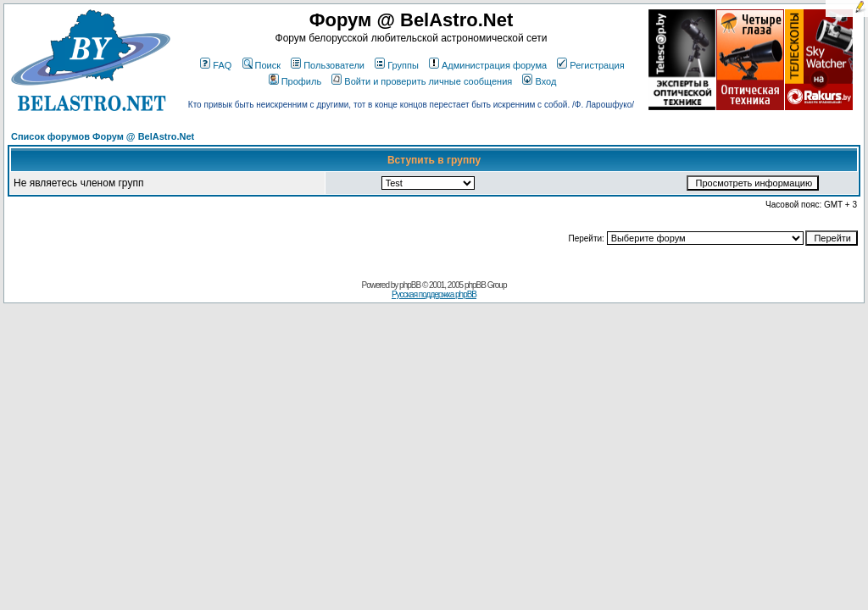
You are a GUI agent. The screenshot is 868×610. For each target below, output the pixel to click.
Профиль (295, 81)
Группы (397, 65)
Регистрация (590, 65)
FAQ (216, 65)
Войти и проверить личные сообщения (422, 81)
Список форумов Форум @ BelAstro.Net (103, 136)
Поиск (262, 65)
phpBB (410, 285)
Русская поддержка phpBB (434, 294)
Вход (539, 81)
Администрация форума (488, 65)
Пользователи (328, 65)
